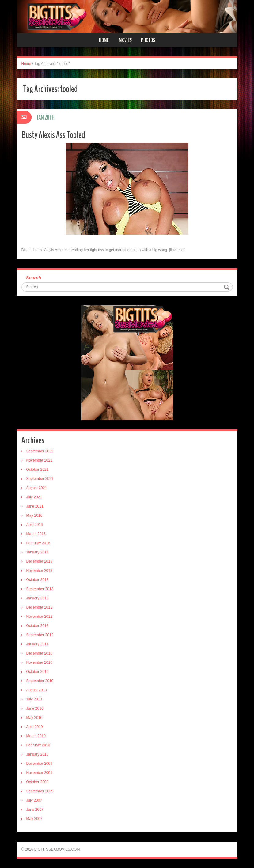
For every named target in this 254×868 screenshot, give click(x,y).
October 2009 (38, 782)
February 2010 (38, 745)
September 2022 (40, 451)
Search (34, 278)
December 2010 (39, 653)
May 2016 (34, 515)
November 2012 (39, 617)
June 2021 (35, 506)
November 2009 (39, 773)
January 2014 (38, 552)
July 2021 (34, 497)
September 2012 (40, 635)
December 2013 (39, 561)
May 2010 (34, 718)
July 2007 (34, 800)
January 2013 (38, 598)
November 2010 (39, 662)
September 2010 (40, 681)
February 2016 (38, 543)
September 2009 (40, 791)
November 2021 (39, 460)
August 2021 (37, 488)
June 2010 (35, 708)
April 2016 (35, 525)
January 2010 (38, 754)
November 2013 (39, 571)
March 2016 (36, 534)
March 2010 (36, 736)
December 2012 (39, 607)
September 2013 (40, 589)
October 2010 (38, 672)
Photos (148, 40)
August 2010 (37, 690)
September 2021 (40, 479)
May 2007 (34, 819)
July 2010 (34, 699)
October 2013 (38, 580)
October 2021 (38, 470)
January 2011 (38, 644)
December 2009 (39, 764)
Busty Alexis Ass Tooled (53, 135)
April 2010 (35, 727)
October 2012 (38, 626)
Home (104, 40)
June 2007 (35, 810)
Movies (125, 40)
